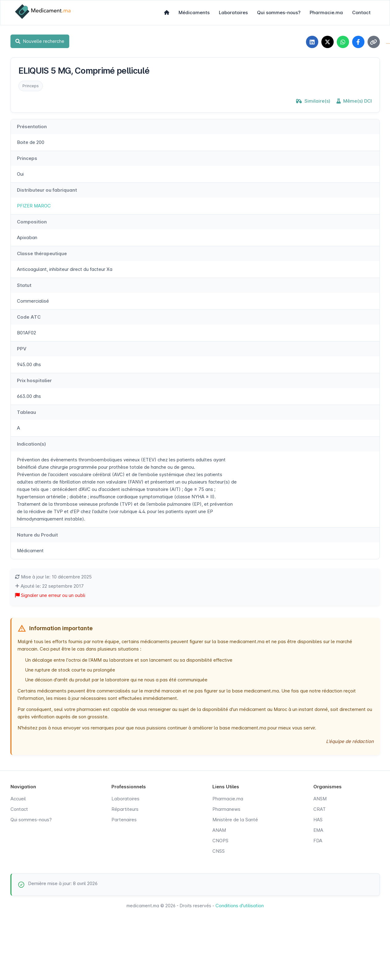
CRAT (320, 809)
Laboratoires (233, 12)
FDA (318, 841)
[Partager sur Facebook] (358, 42)
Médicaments (194, 12)
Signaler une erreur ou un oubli (50, 595)
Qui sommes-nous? (279, 12)
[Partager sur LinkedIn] (312, 42)
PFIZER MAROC (34, 206)
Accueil (18, 799)
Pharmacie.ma (326, 12)
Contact (361, 12)
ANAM (219, 830)
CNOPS (220, 841)
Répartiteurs (125, 809)
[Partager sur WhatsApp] (343, 42)
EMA (318, 830)
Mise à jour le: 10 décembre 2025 (53, 577)
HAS (318, 820)
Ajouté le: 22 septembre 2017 (49, 586)
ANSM (320, 799)
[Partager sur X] (328, 42)
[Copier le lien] (374, 42)
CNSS (219, 851)
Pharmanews (226, 809)
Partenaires (124, 820)
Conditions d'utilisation (240, 906)
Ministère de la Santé (235, 820)
